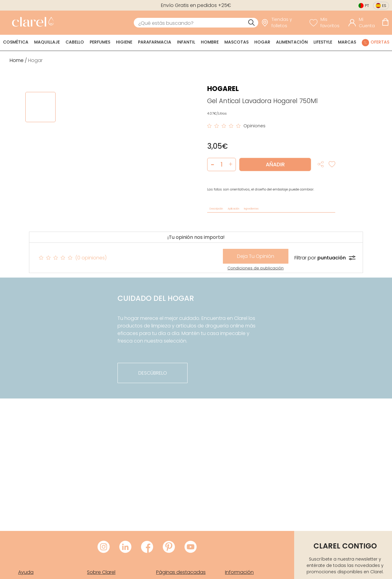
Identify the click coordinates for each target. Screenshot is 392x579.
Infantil (186, 42)
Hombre (210, 42)
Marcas (347, 42)
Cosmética (16, 42)
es (384, 6)
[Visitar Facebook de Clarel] (147, 547)
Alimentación (292, 42)
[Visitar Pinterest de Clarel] (169, 547)
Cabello (75, 42)
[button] (231, 164)
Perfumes (100, 42)
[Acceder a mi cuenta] (364, 23)
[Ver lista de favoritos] (328, 23)
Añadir (275, 164)
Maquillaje (47, 42)
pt (367, 6)
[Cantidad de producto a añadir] (222, 164)
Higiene (124, 42)
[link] (31, 23)
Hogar (262, 42)
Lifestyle (323, 42)
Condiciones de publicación (255, 268)
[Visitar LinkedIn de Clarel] (125, 547)
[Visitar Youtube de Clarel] (191, 547)
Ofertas (380, 42)
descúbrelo (153, 373)
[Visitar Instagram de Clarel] (104, 547)
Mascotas (236, 42)
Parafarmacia (155, 42)
